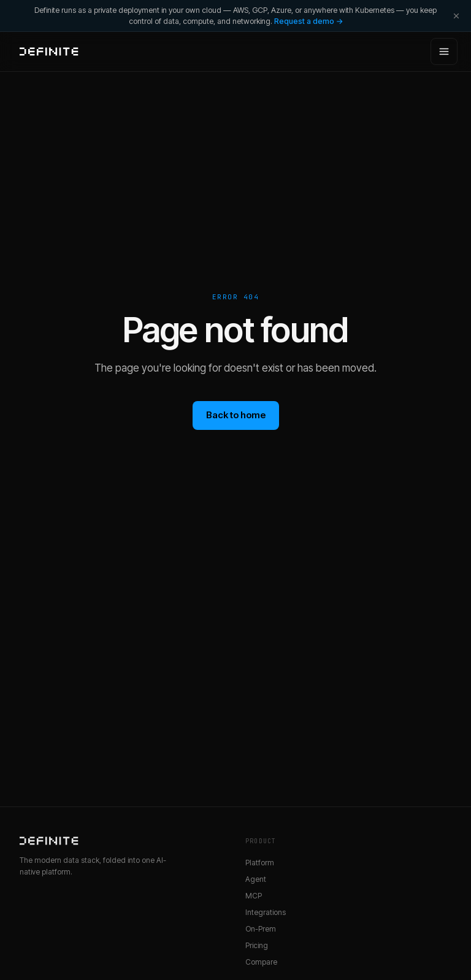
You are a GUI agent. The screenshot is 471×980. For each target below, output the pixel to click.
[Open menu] (444, 52)
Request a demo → (308, 21)
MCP (254, 896)
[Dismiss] (456, 16)
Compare (261, 962)
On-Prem (261, 929)
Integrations (266, 912)
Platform (260, 863)
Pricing (257, 945)
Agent (256, 879)
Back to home (236, 415)
